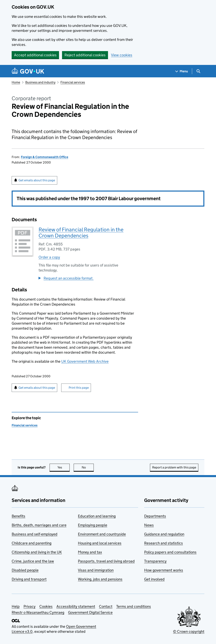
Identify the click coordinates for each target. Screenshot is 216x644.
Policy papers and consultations (170, 552)
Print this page (79, 388)
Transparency (155, 561)
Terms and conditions (134, 606)
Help (16, 606)
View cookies (122, 55)
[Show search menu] (198, 71)
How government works (164, 570)
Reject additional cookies (85, 55)
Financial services (73, 82)
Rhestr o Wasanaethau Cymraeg (38, 612)
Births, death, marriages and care (39, 525)
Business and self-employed (35, 534)
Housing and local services (100, 543)
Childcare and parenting (32, 543)
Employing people (93, 525)
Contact (106, 606)
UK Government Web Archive (85, 361)
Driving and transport (29, 579)
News (149, 525)
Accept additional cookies (35, 55)
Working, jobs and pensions (100, 579)
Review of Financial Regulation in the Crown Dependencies (81, 233)
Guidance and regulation (164, 534)
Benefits (18, 516)
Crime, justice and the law (33, 561)
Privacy (30, 606)
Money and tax (90, 552)
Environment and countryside (102, 534)
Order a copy (49, 257)
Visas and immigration (96, 570)
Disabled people (25, 570)
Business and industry (40, 82)
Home (16, 82)
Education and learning (97, 516)
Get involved (154, 579)
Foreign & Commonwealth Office (45, 157)
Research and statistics (164, 543)
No (88, 467)
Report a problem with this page (174, 467)
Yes (64, 467)
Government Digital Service (90, 612)
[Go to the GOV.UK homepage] (28, 71)
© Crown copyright (189, 631)
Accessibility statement (76, 606)
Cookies (46, 606)
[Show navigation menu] (182, 71)
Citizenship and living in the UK (37, 552)
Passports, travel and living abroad (106, 561)
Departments (155, 516)
